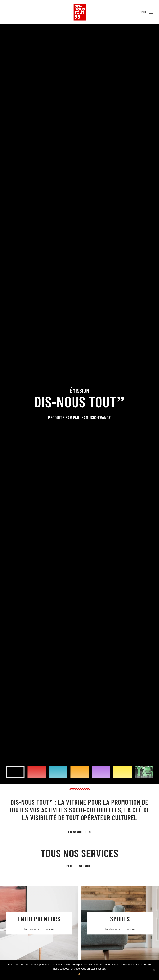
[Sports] (120, 923)
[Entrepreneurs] (39, 923)
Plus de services (79, 866)
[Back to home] (80, 12)
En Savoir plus (79, 832)
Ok (79, 974)
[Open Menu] (146, 12)
